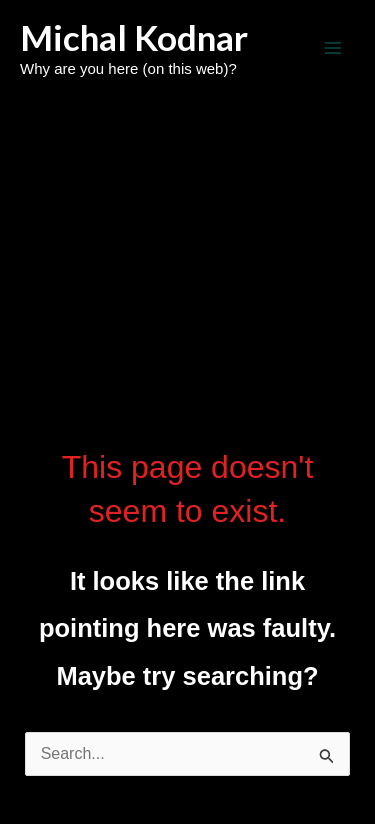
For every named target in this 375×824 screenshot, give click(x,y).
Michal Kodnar (134, 37)
